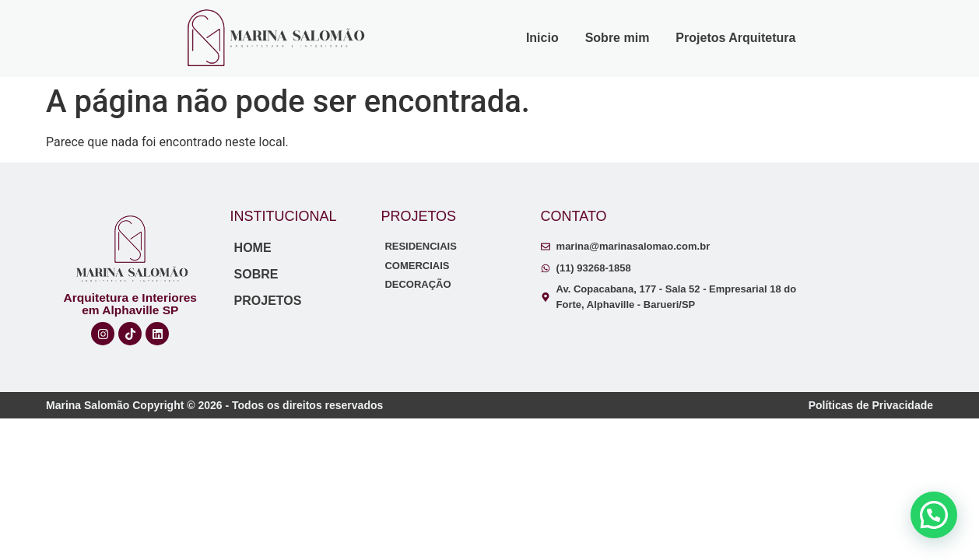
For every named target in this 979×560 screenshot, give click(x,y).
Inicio (542, 38)
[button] (934, 515)
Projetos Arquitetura (735, 38)
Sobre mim (618, 38)
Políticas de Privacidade (871, 405)
